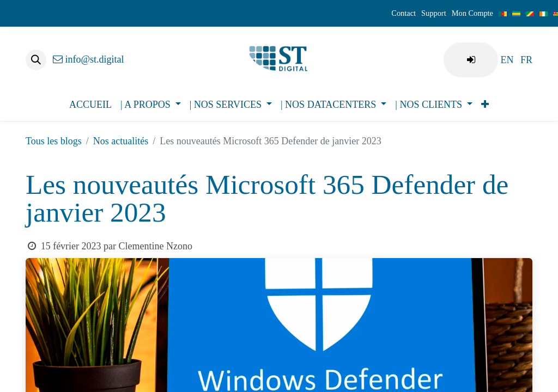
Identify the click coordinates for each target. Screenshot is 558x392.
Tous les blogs (54, 141)
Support (434, 13)
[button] (36, 60)
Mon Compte (472, 13)
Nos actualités (121, 141)
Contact (404, 13)
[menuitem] (507, 60)
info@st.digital (89, 59)
